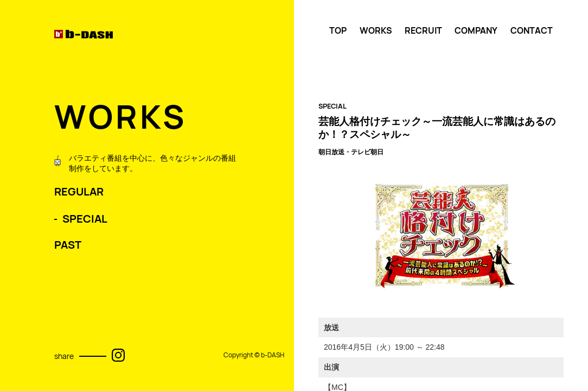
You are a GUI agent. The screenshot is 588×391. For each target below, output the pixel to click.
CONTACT (532, 31)
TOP (338, 31)
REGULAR (79, 192)
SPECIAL (85, 219)
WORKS (376, 31)
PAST (68, 245)
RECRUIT (423, 31)
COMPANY (476, 31)
